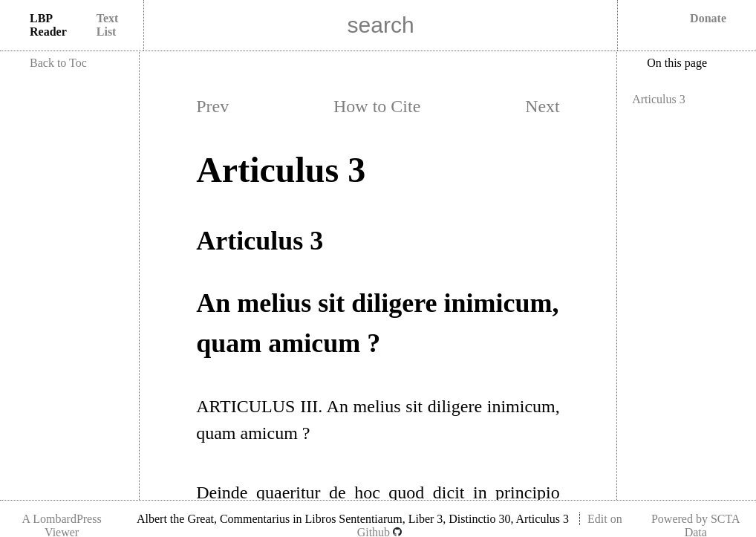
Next (542, 106)
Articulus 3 (659, 99)
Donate (708, 18)
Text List (108, 25)
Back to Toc (58, 63)
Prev (212, 106)
